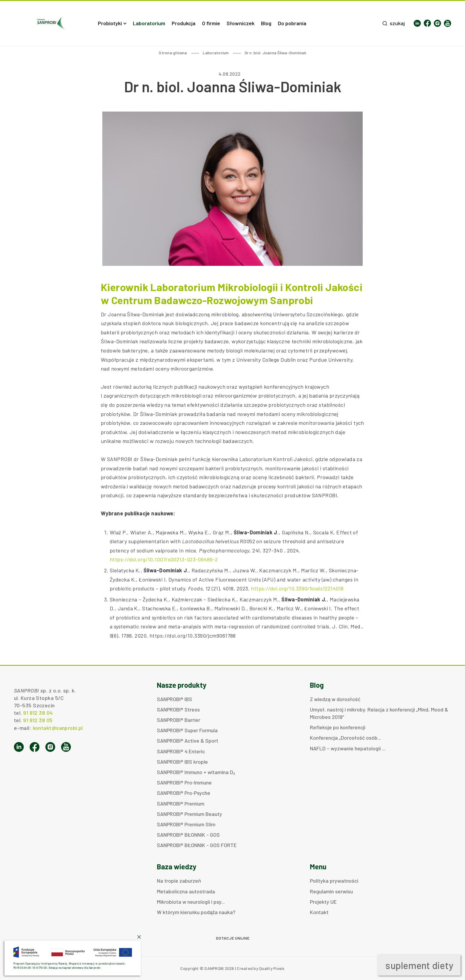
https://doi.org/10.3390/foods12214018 (297, 588)
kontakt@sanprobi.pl (58, 728)
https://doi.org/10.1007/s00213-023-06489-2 (164, 559)
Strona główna (173, 53)
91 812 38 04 (38, 713)
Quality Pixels (272, 968)
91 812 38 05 (38, 720)
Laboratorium (216, 53)
